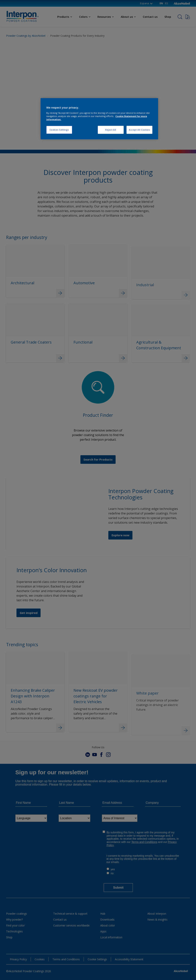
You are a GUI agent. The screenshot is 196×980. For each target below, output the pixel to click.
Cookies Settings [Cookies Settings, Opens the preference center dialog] (59, 130)
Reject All (111, 130)
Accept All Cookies (139, 130)
